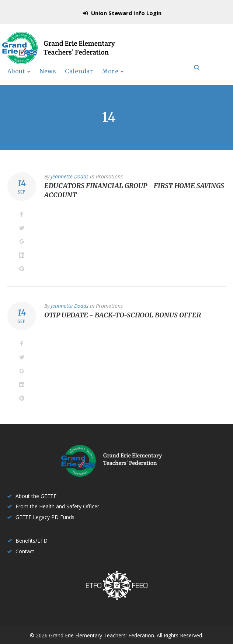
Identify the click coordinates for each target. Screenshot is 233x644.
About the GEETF (36, 496)
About (16, 79)
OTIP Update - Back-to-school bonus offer (123, 323)
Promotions (109, 184)
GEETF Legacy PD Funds (45, 517)
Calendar (82, 79)
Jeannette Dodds (70, 184)
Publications (126, 79)
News (50, 79)
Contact (25, 551)
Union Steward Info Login (126, 13)
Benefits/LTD (32, 541)
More (170, 79)
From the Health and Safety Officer (57, 506)
